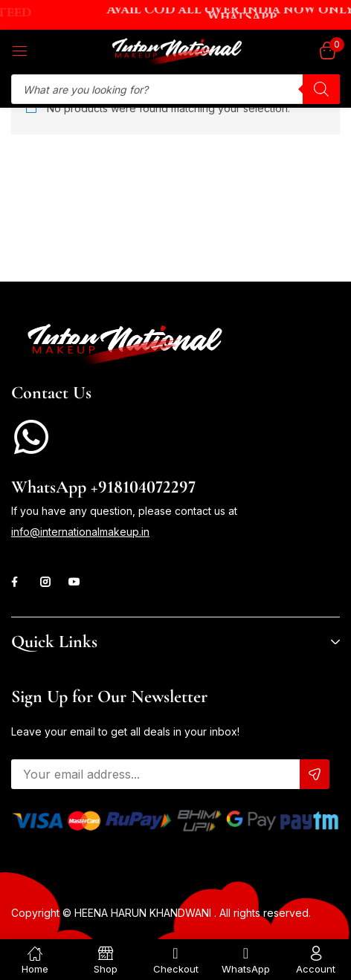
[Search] (321, 89)
